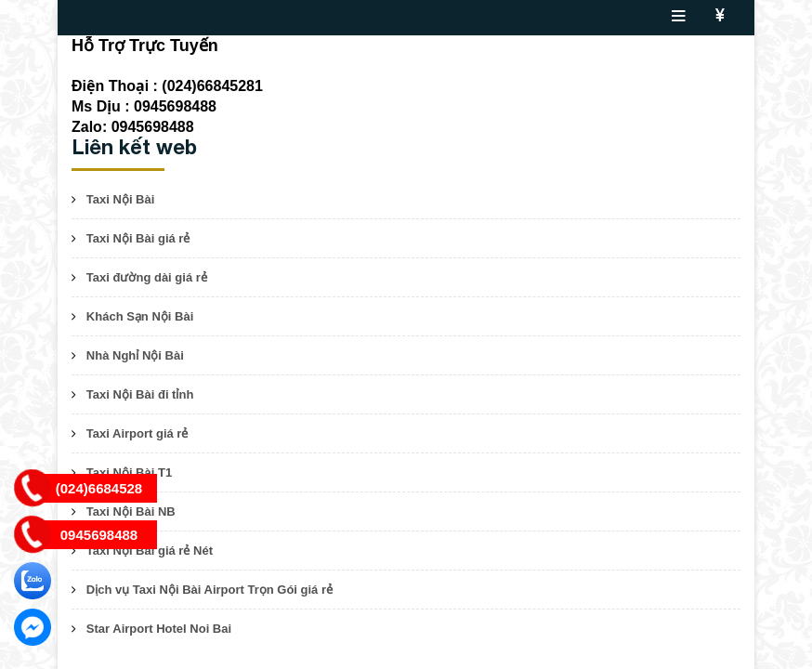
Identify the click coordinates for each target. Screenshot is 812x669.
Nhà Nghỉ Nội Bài (135, 355)
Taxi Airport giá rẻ (138, 433)
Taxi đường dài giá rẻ (147, 277)
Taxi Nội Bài (121, 199)
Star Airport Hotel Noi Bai (159, 629)
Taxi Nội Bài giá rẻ (138, 238)
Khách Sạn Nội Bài (140, 316)
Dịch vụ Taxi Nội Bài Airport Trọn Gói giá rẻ (210, 590)
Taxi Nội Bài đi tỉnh (140, 394)
